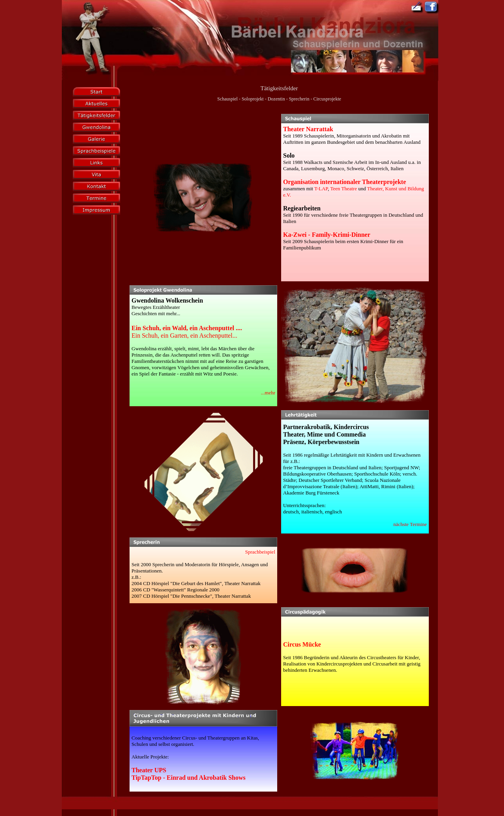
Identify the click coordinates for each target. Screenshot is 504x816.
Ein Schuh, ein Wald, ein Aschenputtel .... (187, 328)
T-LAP (321, 189)
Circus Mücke (302, 644)
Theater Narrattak (308, 129)
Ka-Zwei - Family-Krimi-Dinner (327, 235)
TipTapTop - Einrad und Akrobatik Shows (189, 778)
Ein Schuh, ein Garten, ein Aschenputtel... (184, 336)
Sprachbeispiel (260, 552)
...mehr (268, 393)
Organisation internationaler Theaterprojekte (345, 182)
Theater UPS (149, 770)
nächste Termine (410, 524)
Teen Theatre (344, 189)
